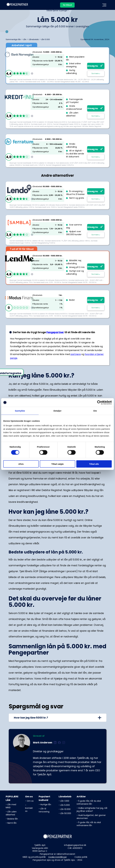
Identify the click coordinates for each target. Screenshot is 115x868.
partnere (76, 354)
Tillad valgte (57, 464)
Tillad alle (94, 464)
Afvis (21, 464)
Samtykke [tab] (20, 411)
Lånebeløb (34, 39)
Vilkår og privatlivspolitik (34, 857)
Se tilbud (67, 5)
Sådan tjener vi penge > (57, 11)
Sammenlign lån (13, 39)
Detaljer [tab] (57, 411)
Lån (25, 39)
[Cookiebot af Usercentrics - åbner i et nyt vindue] (99, 403)
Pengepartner (55, 332)
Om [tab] (95, 411)
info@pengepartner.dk (75, 845)
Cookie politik (81, 857)
